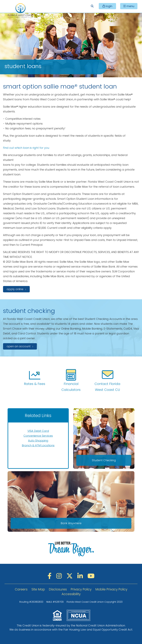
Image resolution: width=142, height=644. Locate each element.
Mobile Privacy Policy (111, 589)
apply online (15, 289)
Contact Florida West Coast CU (107, 380)
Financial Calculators (71, 380)
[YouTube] (91, 576)
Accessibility (71, 594)
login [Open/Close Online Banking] (109, 6)
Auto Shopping (38, 441)
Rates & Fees (35, 377)
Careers (21, 589)
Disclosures (58, 589)
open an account (19, 346)
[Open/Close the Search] (92, 6)
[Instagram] (60, 576)
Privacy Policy (81, 589)
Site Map (38, 589)
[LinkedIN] (81, 576)
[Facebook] (50, 576)
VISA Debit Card (38, 431)
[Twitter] (70, 576)
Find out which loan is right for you (26, 148)
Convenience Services (38, 436)
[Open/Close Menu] (129, 6)
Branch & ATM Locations (38, 445)
